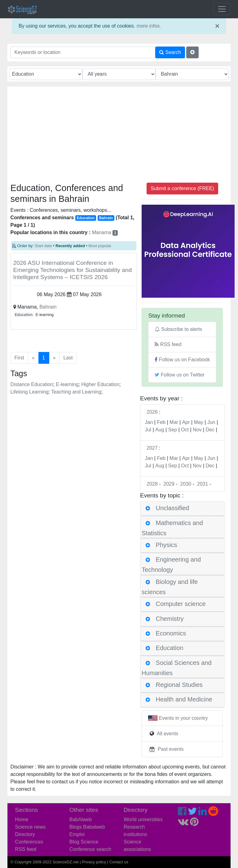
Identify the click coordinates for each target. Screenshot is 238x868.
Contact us (119, 862)
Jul (148, 430)
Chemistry (170, 619)
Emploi (77, 834)
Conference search (90, 849)
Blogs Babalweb (87, 827)
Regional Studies (179, 685)
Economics (171, 633)
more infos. (149, 26)
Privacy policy (94, 862)
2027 (152, 448)
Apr (186, 422)
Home (22, 819)
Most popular (100, 246)
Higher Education (100, 384)
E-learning (67, 384)
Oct (185, 430)
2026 (152, 412)
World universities (143, 819)
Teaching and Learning (76, 392)
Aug (160, 430)
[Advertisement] (119, 136)
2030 (186, 484)
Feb (161, 422)
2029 (169, 484)
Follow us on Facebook (182, 360)
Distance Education (32, 384)
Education (24, 315)
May (199, 422)
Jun (211, 422)
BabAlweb (81, 819)
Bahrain (48, 307)
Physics (167, 545)
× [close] (217, 26)
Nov (197, 430)
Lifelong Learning (30, 392)
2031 (203, 484)
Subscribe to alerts (178, 329)
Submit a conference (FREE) (182, 188)
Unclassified (173, 508)
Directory (25, 834)
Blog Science (84, 842)
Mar (174, 422)
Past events (171, 749)
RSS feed (168, 344)
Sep (173, 430)
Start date (43, 246)
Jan (149, 422)
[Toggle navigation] (222, 9)
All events (167, 734)
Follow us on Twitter (180, 375)
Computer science (181, 604)
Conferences (29, 842)
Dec (210, 430)
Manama (105, 232)
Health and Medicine (184, 700)
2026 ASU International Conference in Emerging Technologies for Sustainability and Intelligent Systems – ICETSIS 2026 (73, 270)
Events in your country (183, 718)
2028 (152, 484)
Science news (31, 827)
